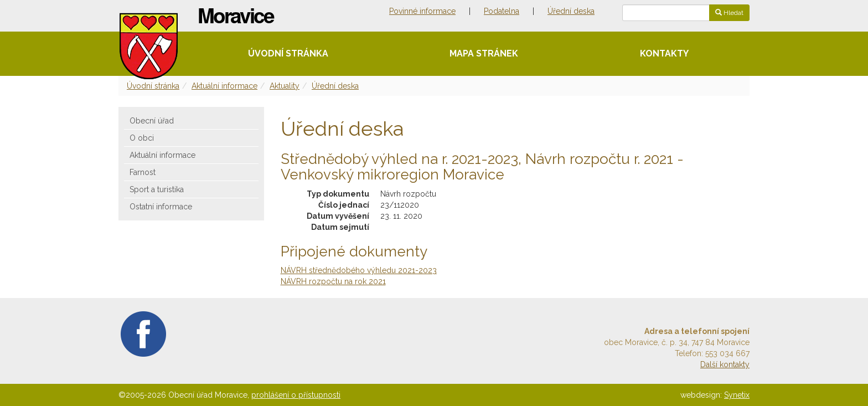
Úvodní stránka (288, 53)
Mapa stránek (484, 53)
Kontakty (664, 53)
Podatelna (502, 11)
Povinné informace (422, 11)
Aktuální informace (224, 86)
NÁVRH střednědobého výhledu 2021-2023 (359, 270)
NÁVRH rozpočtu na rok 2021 (333, 281)
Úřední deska (571, 11)
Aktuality (285, 86)
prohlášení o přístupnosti (296, 395)
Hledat (729, 13)
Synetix (737, 395)
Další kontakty (725, 364)
